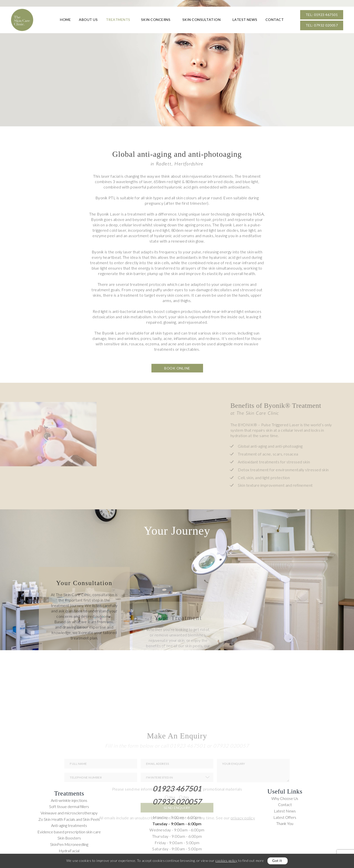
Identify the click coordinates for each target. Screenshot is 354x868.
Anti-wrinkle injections (69, 800)
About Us (88, 20)
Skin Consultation (202, 20)
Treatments (118, 20)
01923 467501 (177, 788)
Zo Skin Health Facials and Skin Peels (69, 819)
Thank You (285, 823)
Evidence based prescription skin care (69, 832)
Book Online (177, 393)
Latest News (245, 20)
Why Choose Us (285, 798)
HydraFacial (69, 851)
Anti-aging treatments (69, 825)
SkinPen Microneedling (69, 844)
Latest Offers (285, 817)
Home (65, 20)
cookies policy (226, 861)
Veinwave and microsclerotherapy (69, 813)
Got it (277, 861)
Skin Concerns (156, 20)
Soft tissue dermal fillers (69, 806)
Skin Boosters (69, 838)
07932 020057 (177, 801)
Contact (275, 20)
